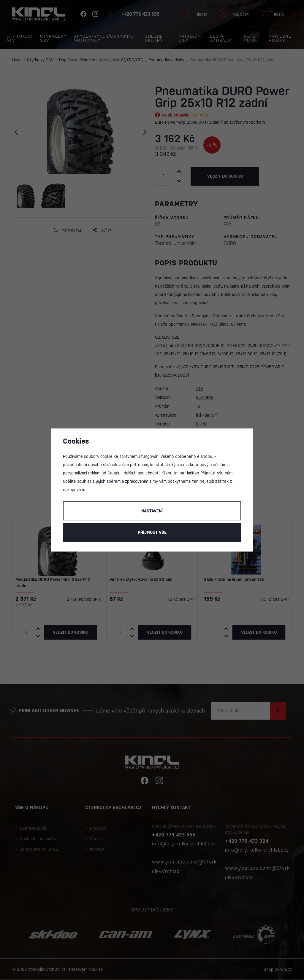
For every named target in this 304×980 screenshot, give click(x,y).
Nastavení (152, 511)
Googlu (114, 473)
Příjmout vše (152, 532)
